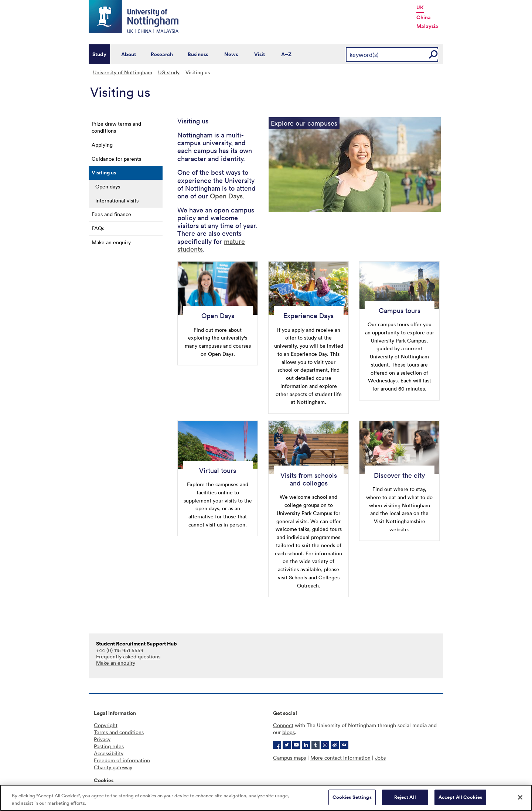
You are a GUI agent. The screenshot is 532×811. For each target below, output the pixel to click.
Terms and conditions (119, 732)
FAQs (98, 228)
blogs (289, 732)
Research (162, 54)
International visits (117, 200)
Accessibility (109, 753)
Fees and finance (111, 214)
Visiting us (104, 173)
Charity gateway (113, 767)
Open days (108, 186)
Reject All (405, 797)
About (129, 54)
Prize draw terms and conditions (116, 127)
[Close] (520, 797)
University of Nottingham (123, 72)
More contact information (340, 758)
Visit (260, 54)
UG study (169, 72)
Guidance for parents (116, 159)
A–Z (286, 54)
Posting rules (109, 746)
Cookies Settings (352, 797)
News (231, 54)
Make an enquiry (111, 242)
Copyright (106, 725)
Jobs (380, 758)
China (424, 17)
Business (198, 54)
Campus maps (289, 758)
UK (420, 7)
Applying (102, 145)
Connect (283, 725)
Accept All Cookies (460, 797)
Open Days (226, 196)
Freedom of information (122, 760)
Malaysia (427, 26)
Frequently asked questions (128, 656)
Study (99, 54)
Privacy (102, 739)
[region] (266, 798)
